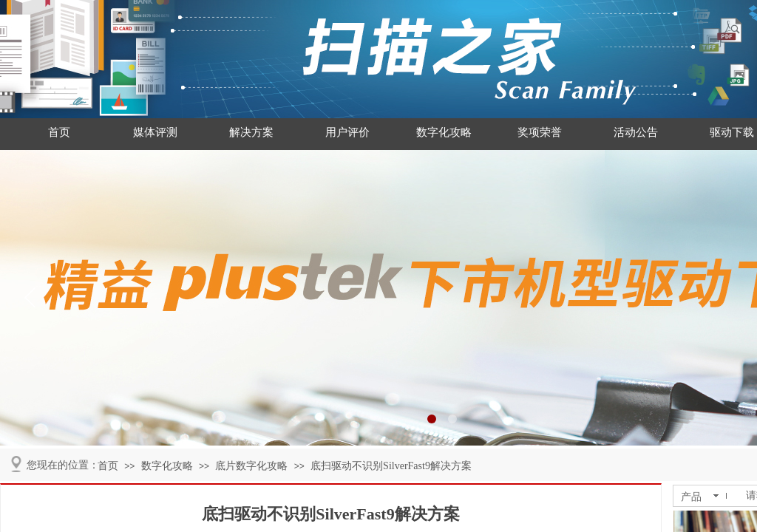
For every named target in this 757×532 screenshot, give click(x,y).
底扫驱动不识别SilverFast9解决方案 (391, 466)
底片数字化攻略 (251, 466)
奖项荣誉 (540, 132)
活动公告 (636, 132)
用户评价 (347, 132)
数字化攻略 (444, 132)
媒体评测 (155, 132)
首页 (59, 132)
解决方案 (251, 132)
